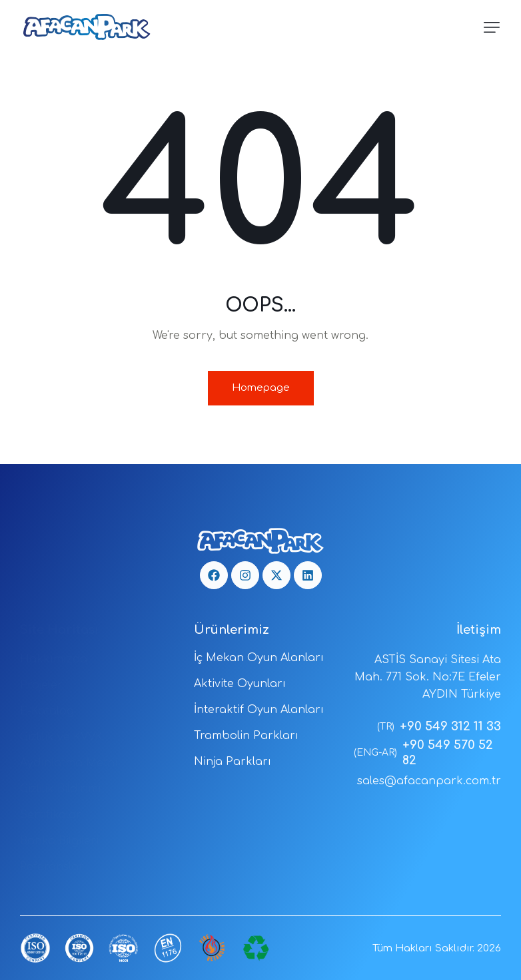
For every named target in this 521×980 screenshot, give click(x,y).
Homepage (261, 388)
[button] (492, 27)
